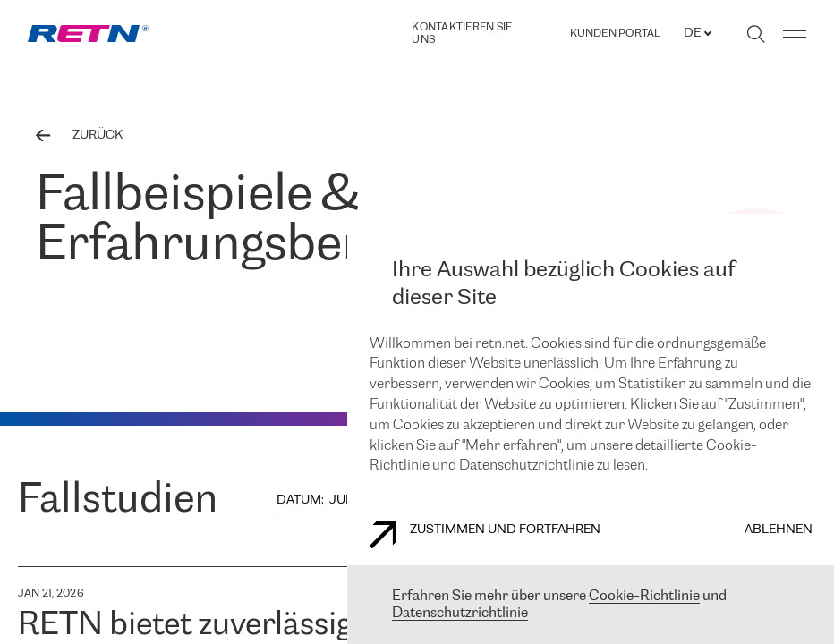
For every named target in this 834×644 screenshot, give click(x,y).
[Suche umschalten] (756, 34)
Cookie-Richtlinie (644, 596)
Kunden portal (616, 34)
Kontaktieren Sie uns (462, 34)
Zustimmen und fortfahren (485, 535)
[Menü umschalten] (795, 34)
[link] (88, 34)
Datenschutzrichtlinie (460, 613)
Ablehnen (779, 530)
